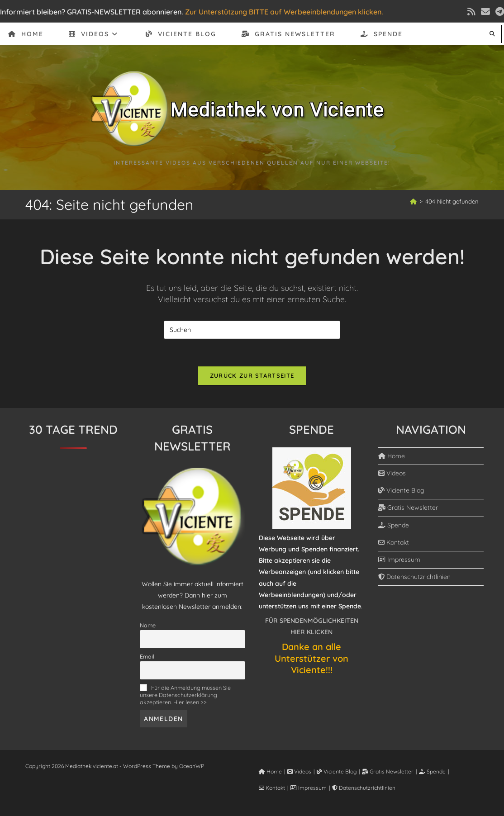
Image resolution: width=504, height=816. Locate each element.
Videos (392, 473)
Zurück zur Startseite (252, 375)
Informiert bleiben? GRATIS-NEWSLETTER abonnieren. (92, 12)
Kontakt (394, 542)
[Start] (413, 201)
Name (148, 625)
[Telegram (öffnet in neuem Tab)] (498, 12)
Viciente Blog (401, 490)
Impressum (399, 560)
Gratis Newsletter (408, 508)
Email (147, 656)
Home (392, 456)
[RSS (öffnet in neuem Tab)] (471, 12)
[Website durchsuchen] (492, 34)
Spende (394, 525)
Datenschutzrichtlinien (414, 577)
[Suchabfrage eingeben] (252, 330)
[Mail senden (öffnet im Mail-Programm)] (485, 12)
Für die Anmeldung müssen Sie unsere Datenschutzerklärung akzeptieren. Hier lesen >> (185, 695)
